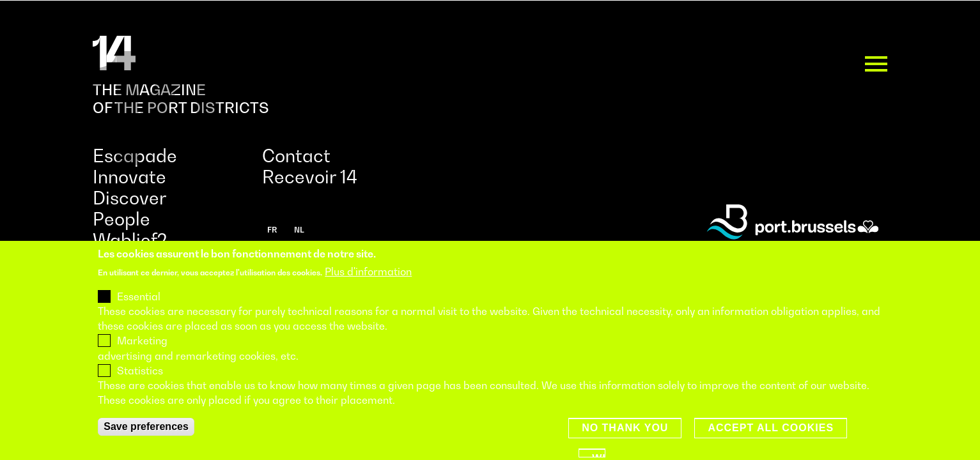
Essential (139, 314)
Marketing (142, 358)
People (121, 219)
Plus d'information (368, 288)
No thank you (625, 445)
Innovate (129, 177)
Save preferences (146, 444)
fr (272, 230)
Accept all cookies (771, 445)
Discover (129, 198)
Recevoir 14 (310, 177)
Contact (296, 156)
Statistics (140, 387)
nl (299, 230)
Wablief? (130, 240)
